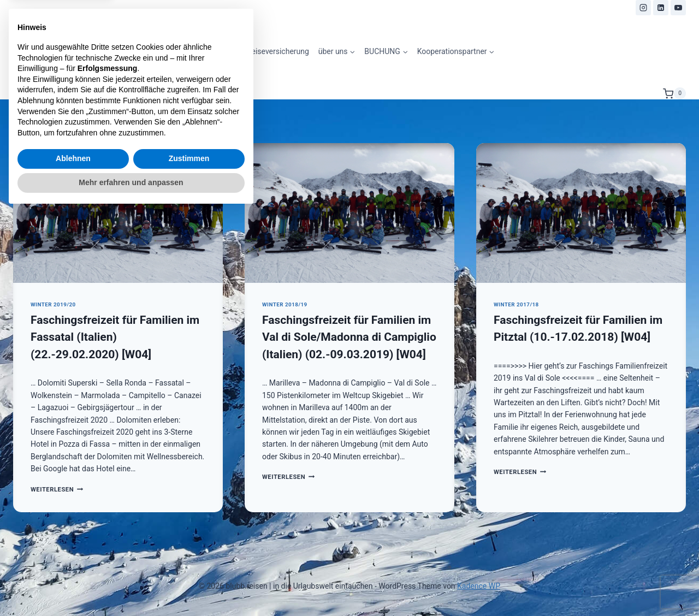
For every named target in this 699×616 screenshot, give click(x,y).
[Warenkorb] (674, 93)
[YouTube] (678, 8)
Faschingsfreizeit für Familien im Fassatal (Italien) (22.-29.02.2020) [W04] (115, 337)
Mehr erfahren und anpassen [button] (131, 586)
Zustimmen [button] (189, 562)
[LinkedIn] (661, 8)
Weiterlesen (288, 477)
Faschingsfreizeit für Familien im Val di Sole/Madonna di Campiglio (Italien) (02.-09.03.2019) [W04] (349, 337)
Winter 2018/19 (285, 304)
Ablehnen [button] (73, 562)
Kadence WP (479, 586)
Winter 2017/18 (516, 304)
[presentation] (118, 213)
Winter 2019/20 (53, 304)
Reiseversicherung (278, 51)
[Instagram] (643, 8)
